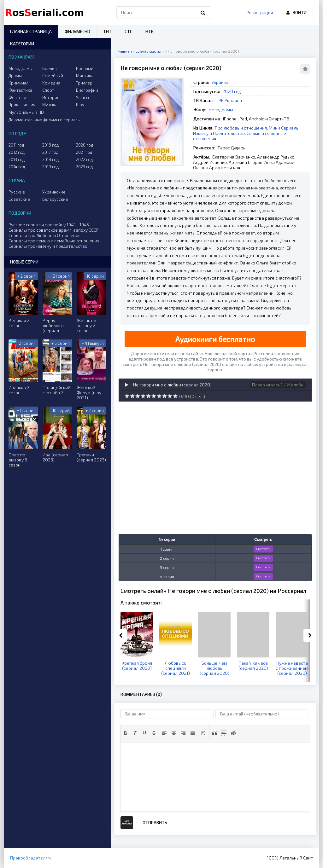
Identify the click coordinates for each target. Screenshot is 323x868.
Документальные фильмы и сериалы (44, 120)
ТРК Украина (229, 100)
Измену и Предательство (219, 133)
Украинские (54, 192)
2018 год (51, 159)
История (51, 97)
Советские (19, 199)
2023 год (85, 167)
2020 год (232, 91)
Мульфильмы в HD (26, 112)
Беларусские (55, 199)
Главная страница (31, 31)
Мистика (85, 76)
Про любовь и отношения (241, 128)
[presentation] (126, 733)
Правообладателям (30, 858)
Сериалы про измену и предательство (48, 246)
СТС (129, 31)
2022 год (85, 159)
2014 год (17, 167)
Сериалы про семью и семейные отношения (54, 241)
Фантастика (20, 90)
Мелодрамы (21, 68)
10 (175, 396)
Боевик (50, 68)
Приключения (22, 105)
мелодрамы (221, 110)
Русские (17, 192)
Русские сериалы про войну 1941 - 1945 (49, 225)
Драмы (15, 76)
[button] (126, 733)
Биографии (87, 90)
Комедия (51, 83)
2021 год (84, 152)
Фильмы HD (77, 31)
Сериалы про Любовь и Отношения (44, 235)
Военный (85, 68)
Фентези (17, 97)
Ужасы (82, 97)
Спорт (48, 90)
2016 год (51, 145)
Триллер (84, 83)
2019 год (51, 167)
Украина (220, 82)
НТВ (150, 31)
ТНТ (107, 31)
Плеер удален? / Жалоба (278, 385)
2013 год (17, 159)
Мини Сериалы (284, 128)
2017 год (50, 152)
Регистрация (260, 12)
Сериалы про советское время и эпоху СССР (54, 230)
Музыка (50, 105)
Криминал (18, 83)
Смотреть (263, 549)
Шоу (80, 105)
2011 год (16, 145)
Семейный (53, 76)
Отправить (155, 822)
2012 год (17, 152)
